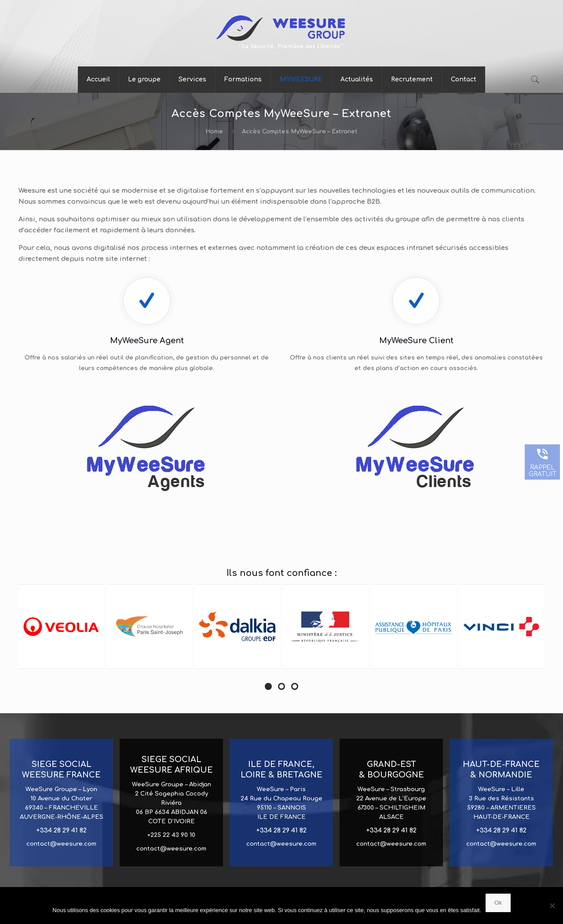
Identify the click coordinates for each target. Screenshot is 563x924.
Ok (498, 903)
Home (214, 132)
